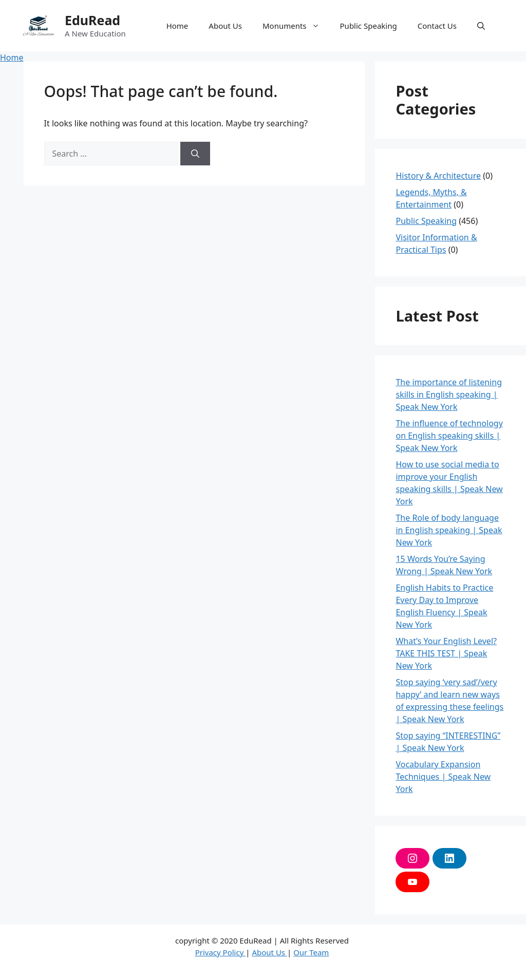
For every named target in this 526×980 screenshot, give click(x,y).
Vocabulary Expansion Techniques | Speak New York (443, 777)
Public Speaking (369, 26)
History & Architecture (438, 176)
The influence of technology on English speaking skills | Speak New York (449, 436)
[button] (481, 26)
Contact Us (437, 26)
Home (177, 26)
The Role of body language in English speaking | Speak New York (449, 530)
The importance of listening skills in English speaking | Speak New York (449, 394)
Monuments (296, 26)
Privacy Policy (221, 952)
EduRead (92, 20)
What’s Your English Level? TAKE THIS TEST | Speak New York (446, 653)
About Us (225, 26)
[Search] (195, 154)
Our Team (311, 952)
